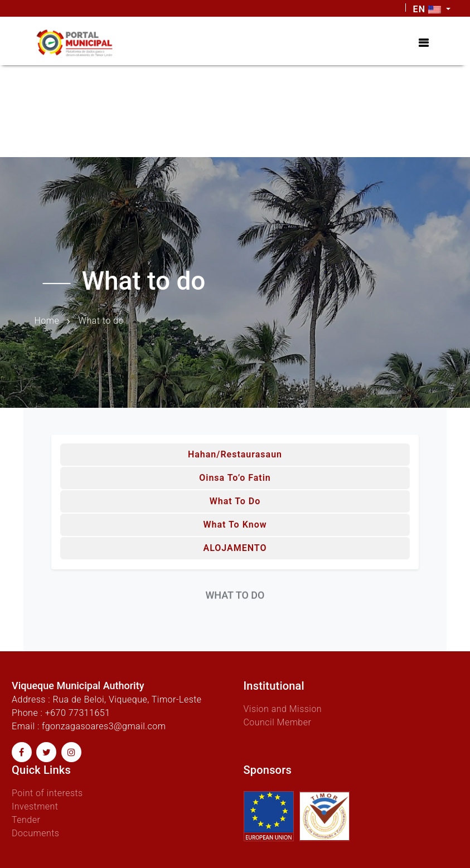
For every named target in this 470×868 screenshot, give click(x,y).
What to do (235, 501)
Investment (35, 806)
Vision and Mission (283, 709)
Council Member (278, 722)
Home (47, 321)
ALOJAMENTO (235, 548)
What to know (235, 525)
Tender (26, 820)
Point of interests (47, 793)
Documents (35, 833)
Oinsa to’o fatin (235, 478)
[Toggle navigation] (423, 43)
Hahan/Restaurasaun (235, 454)
